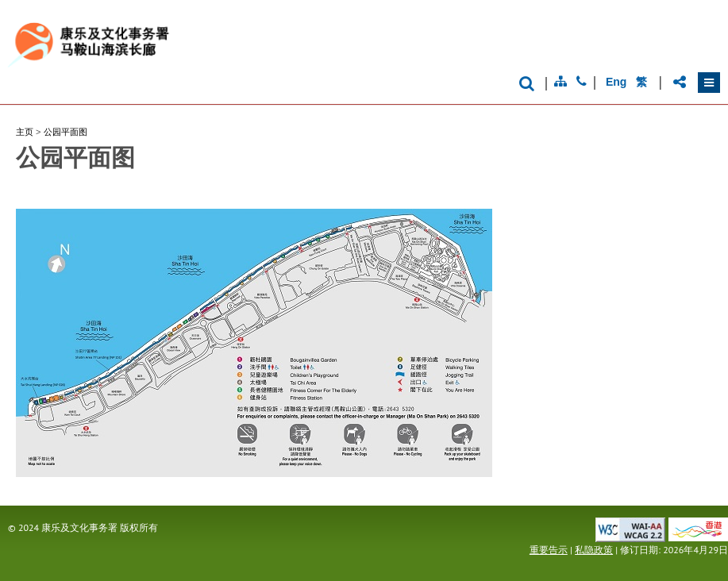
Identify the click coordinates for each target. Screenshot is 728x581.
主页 (25, 132)
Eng (616, 82)
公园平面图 (65, 132)
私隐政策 (594, 550)
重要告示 (549, 550)
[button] (709, 83)
